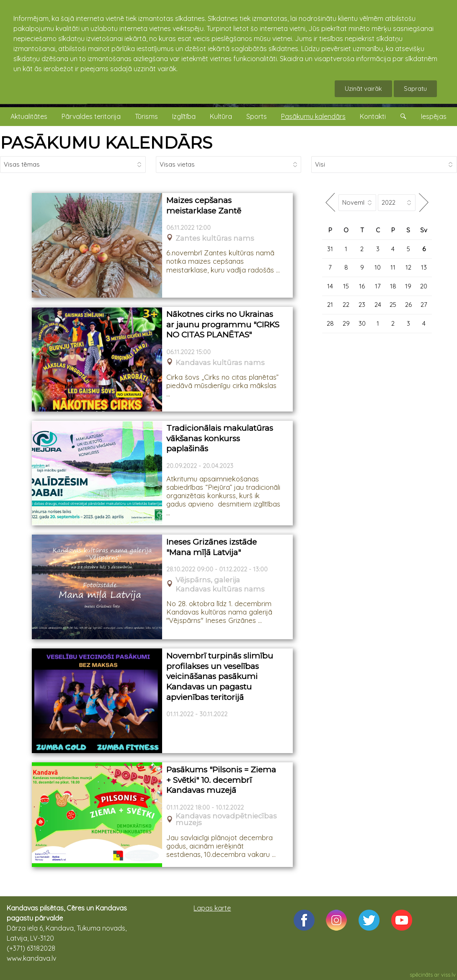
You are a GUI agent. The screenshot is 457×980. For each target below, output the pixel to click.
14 (330, 286)
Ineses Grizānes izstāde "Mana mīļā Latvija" (212, 547)
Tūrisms (146, 116)
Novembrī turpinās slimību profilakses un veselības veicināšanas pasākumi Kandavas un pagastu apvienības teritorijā (220, 676)
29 (346, 323)
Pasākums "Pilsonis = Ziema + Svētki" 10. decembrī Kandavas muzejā (221, 780)
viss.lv (448, 975)
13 (424, 267)
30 (362, 323)
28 (330, 323)
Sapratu (415, 89)
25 (393, 305)
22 (346, 305)
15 (346, 286)
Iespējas (434, 116)
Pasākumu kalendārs (313, 116)
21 (330, 305)
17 (378, 286)
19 (408, 286)
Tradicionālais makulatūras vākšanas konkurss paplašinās (220, 438)
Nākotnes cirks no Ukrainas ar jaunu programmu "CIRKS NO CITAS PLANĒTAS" (223, 324)
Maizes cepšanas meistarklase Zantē (204, 206)
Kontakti (373, 116)
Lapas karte (212, 908)
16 (362, 286)
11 (393, 267)
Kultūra (221, 116)
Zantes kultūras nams (215, 238)
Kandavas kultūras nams (220, 363)
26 (408, 305)
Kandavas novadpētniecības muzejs (226, 820)
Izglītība (184, 116)
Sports (257, 116)
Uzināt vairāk (363, 89)
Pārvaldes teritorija (91, 116)
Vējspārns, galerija (208, 580)
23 (362, 305)
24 (378, 305)
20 (424, 286)
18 (393, 286)
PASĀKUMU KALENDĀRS (106, 143)
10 (378, 267)
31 (330, 249)
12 (408, 267)
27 (424, 305)
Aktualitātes (29, 116)
